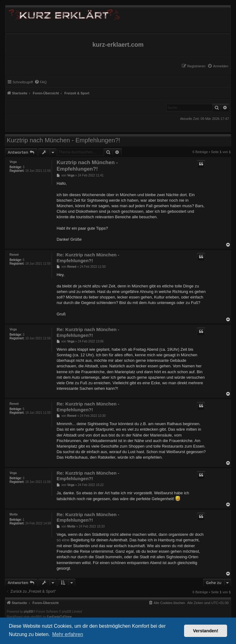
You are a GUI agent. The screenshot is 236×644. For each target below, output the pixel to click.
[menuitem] (218, 66)
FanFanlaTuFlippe (59, 617)
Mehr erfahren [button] (68, 634)
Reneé (14, 255)
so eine (63, 540)
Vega (13, 162)
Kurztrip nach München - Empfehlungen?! (63, 140)
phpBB (29, 612)
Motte (14, 514)
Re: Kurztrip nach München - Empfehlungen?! (88, 258)
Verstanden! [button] (206, 631)
